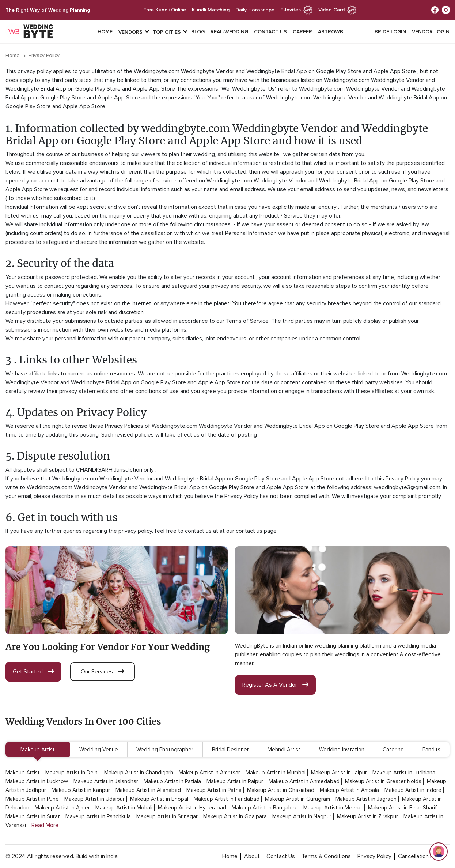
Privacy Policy (44, 55)
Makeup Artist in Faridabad (227, 799)
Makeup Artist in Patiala (172, 781)
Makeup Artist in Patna (214, 790)
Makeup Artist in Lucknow (37, 781)
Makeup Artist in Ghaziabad (281, 790)
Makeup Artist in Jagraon (366, 799)
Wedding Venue (99, 750)
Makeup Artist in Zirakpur (367, 816)
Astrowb (331, 32)
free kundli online (165, 10)
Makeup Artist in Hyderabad (192, 808)
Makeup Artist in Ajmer (62, 808)
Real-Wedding (229, 32)
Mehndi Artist (284, 750)
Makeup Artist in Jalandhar (106, 781)
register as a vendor (275, 685)
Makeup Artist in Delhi (72, 773)
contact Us (281, 856)
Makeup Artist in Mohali (124, 808)
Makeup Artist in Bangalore (265, 808)
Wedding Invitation (342, 750)
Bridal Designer (230, 750)
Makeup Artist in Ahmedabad (304, 781)
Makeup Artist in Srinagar (167, 816)
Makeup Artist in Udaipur (94, 799)
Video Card (337, 10)
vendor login (431, 32)
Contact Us (270, 32)
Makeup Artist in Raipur (235, 781)
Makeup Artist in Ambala (349, 790)
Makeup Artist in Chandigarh (139, 773)
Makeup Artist (38, 750)
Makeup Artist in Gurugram (297, 799)
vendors (130, 32)
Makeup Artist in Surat (33, 816)
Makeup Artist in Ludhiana (404, 773)
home (230, 856)
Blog (198, 32)
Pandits (431, 750)
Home (105, 32)
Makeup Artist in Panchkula (98, 816)
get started (33, 672)
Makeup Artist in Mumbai (276, 773)
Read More (45, 825)
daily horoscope (255, 10)
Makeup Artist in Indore (413, 790)
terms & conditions (326, 856)
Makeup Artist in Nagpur (302, 816)
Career (302, 32)
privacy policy (374, 856)
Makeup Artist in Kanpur (81, 790)
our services (103, 672)
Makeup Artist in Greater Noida (383, 781)
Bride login (390, 32)
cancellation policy (421, 856)
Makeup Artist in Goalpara (235, 816)
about (252, 856)
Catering (393, 750)
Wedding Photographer (165, 750)
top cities (167, 32)
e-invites (296, 10)
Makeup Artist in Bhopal (159, 799)
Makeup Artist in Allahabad (148, 790)
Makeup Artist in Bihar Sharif (403, 808)
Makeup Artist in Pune (32, 799)
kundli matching (211, 10)
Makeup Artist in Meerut (333, 808)
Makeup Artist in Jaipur (339, 773)
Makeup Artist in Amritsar (209, 773)
